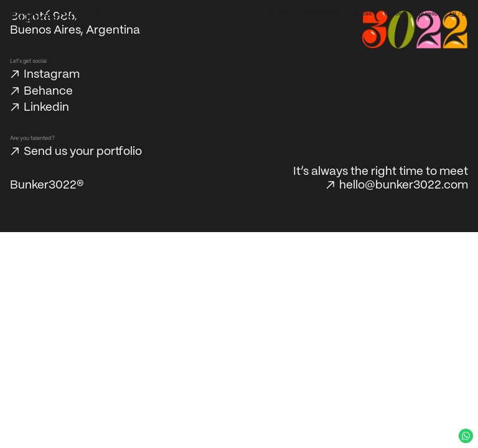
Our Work (280, 14)
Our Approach (321, 14)
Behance (48, 91)
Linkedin (46, 108)
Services (361, 14)
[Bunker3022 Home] (56, 17)
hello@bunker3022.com (404, 185)
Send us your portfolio (83, 152)
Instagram (52, 75)
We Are (393, 14)
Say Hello (426, 14)
